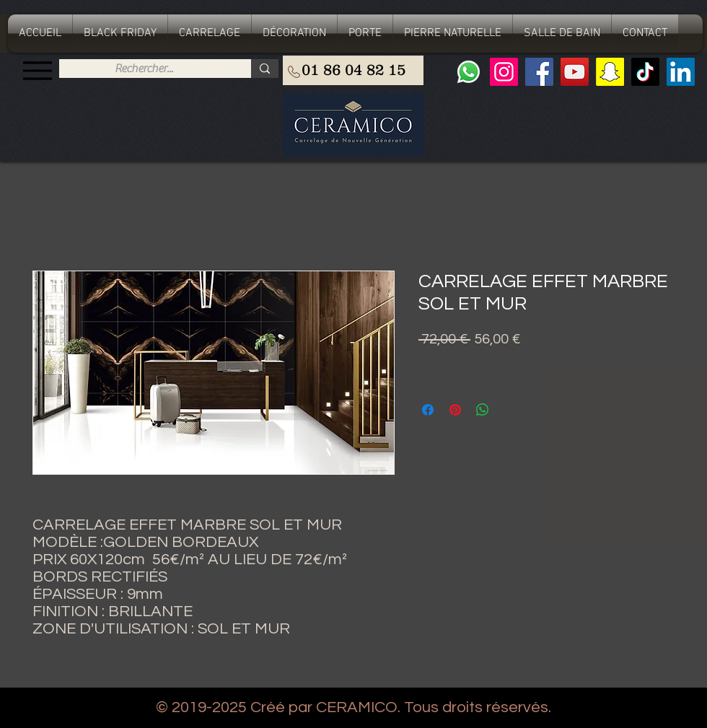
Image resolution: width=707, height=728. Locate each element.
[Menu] (37, 70)
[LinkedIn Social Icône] (681, 72)
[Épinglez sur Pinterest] (455, 410)
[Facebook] (539, 72)
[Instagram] (504, 72)
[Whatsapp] (469, 72)
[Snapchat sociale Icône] (610, 72)
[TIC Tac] (645, 72)
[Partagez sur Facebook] (428, 410)
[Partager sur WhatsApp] (483, 410)
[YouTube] (575, 72)
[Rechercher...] (144, 69)
